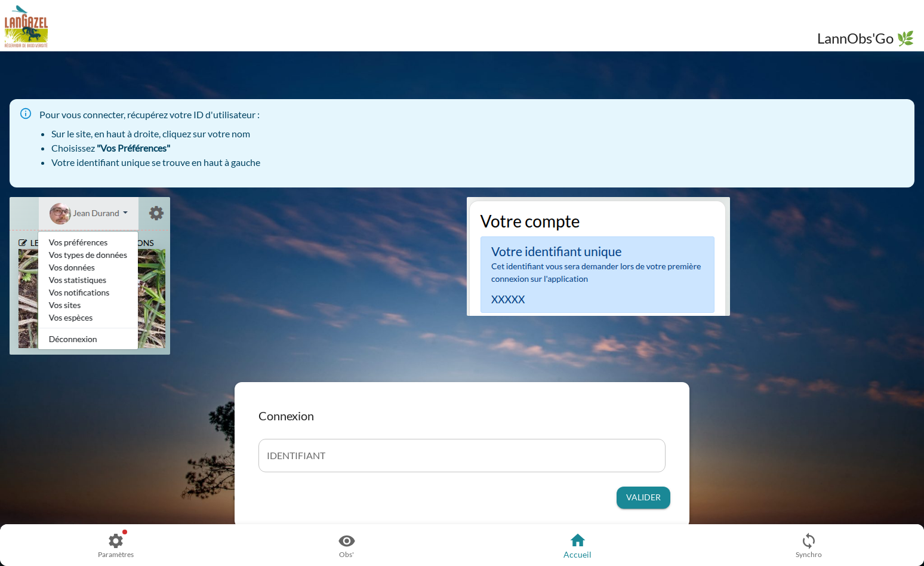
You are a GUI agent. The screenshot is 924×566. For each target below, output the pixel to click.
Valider (643, 498)
